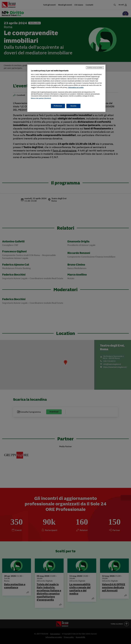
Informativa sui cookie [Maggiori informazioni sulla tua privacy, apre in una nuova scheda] (76, 87)
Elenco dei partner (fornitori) (41, 98)
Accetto (73, 106)
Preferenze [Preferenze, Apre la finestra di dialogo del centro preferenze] (58, 106)
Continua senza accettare (95, 68)
